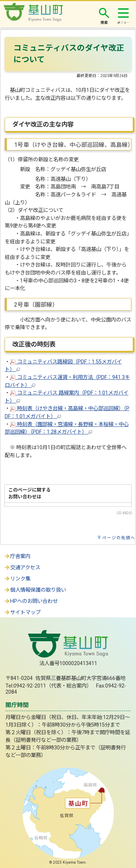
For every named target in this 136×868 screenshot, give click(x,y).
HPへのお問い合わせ (31, 601)
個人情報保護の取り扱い (35, 590)
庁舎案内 (17, 556)
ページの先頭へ (119, 538)
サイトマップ (22, 612)
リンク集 (17, 579)
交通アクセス (22, 568)
